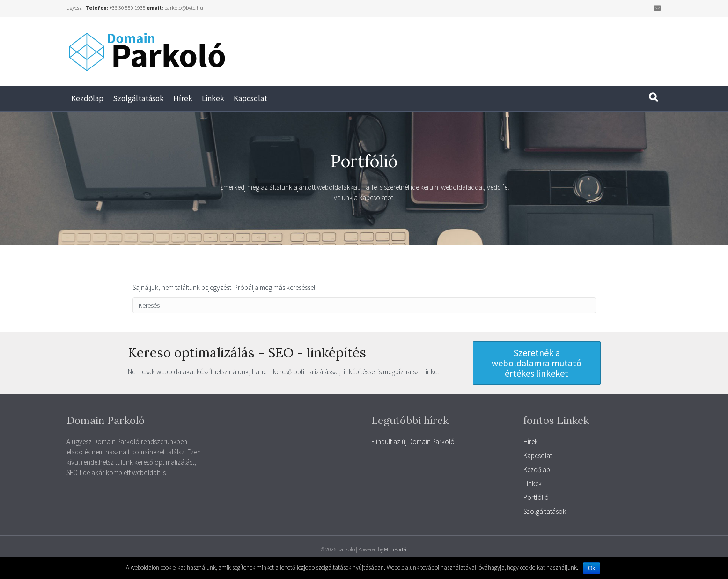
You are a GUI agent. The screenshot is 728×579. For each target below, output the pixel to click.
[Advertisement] (535, 48)
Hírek (183, 98)
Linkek (213, 98)
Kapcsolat (250, 98)
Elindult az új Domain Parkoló (413, 442)
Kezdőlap (87, 98)
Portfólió (536, 497)
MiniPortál (396, 549)
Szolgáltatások (138, 98)
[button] (537, 363)
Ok (592, 568)
